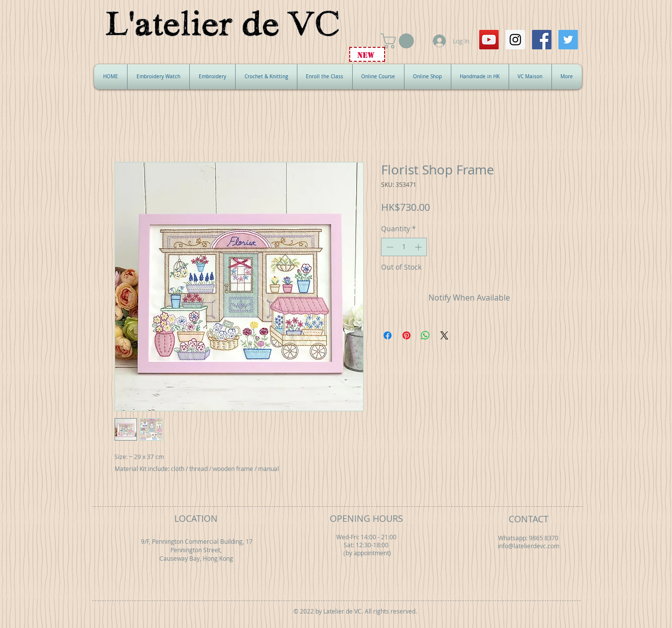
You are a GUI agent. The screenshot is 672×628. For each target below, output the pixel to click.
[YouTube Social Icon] (489, 40)
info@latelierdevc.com (529, 546)
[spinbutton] (404, 247)
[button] (399, 41)
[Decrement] (389, 247)
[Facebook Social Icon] (542, 40)
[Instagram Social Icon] (515, 40)
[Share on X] (444, 335)
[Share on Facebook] (388, 335)
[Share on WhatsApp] (425, 335)
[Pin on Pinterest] (406, 335)
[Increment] (419, 247)
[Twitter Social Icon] (568, 40)
